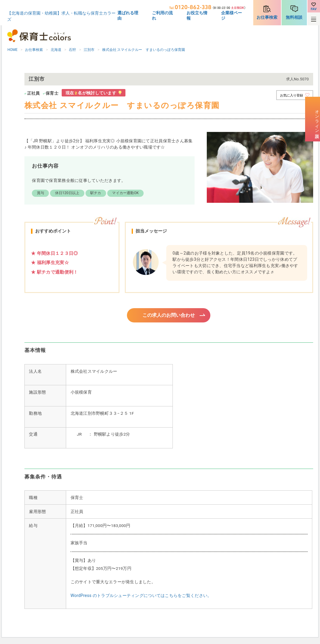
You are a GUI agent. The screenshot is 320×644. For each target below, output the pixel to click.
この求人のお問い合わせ (169, 316)
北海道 (56, 50)
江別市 (89, 50)
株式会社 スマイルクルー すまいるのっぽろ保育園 (144, 50)
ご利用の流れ (162, 15)
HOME (13, 50)
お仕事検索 (267, 17)
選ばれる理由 (128, 15)
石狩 (72, 50)
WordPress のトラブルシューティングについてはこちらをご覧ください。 (141, 596)
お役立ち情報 (197, 15)
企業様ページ (232, 15)
